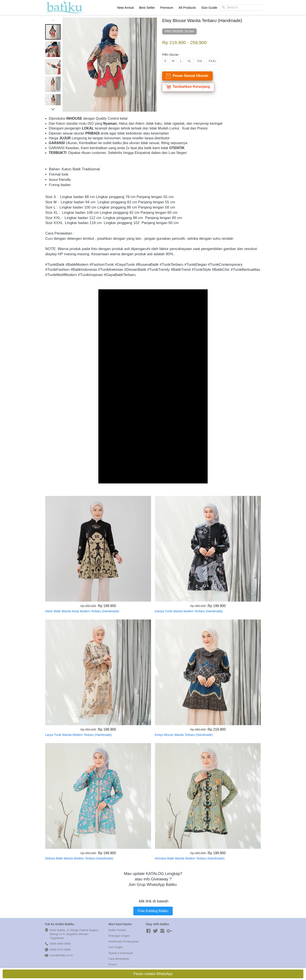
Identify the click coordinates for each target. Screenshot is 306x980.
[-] (148, 931)
